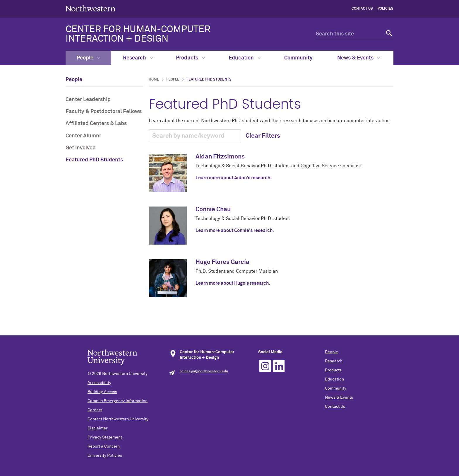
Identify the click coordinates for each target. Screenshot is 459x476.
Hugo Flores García (222, 262)
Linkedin (279, 366)
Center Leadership (88, 100)
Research (138, 58)
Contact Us (362, 9)
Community (298, 58)
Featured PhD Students (94, 160)
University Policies (105, 455)
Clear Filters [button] (263, 136)
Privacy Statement (105, 437)
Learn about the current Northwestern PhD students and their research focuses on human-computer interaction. (271, 187)
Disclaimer (97, 428)
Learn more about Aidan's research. (234, 178)
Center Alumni (83, 136)
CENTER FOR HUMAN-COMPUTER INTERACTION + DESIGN (138, 34)
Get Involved (81, 148)
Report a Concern (104, 446)
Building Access (102, 392)
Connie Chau (213, 210)
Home (154, 80)
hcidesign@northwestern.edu (204, 371)
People (88, 58)
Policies (386, 9)
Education (245, 58)
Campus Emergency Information (118, 401)
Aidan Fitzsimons (220, 157)
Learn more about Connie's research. (235, 231)
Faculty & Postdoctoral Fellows (104, 112)
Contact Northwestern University (118, 419)
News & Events (359, 58)
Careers (95, 410)
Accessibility (99, 383)
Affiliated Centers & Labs (96, 124)
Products (190, 58)
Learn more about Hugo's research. (233, 283)
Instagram (265, 366)
